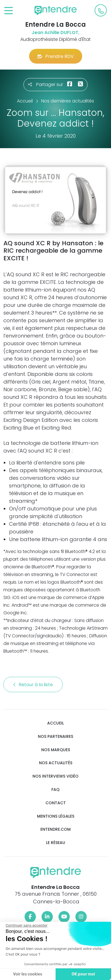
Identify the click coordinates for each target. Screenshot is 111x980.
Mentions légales (56, 816)
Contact (56, 803)
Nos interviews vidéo (56, 776)
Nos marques (56, 750)
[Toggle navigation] (9, 11)
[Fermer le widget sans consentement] (26, 925)
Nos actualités (56, 763)
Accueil (56, 723)
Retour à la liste (33, 685)
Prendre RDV (56, 56)
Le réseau (56, 843)
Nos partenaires (56, 737)
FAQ (56, 790)
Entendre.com (56, 829)
